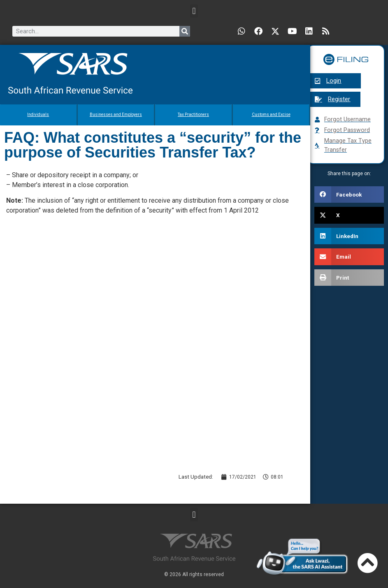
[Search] (185, 31)
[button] (194, 11)
